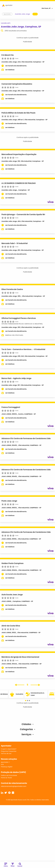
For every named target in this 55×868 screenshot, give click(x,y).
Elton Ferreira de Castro (12, 289)
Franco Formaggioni (11, 407)
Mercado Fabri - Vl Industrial (15, 243)
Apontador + (5, 762)
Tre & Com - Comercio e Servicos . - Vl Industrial (23, 349)
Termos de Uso (6, 753)
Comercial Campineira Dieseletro (17, 84)
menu (6, 865)
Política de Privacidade (9, 775)
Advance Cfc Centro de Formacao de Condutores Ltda (26, 438)
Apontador (7, 14)
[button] (26, 701)
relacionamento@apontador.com (14, 786)
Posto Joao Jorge (9, 501)
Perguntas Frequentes (9, 751)
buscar (20, 865)
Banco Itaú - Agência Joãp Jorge (16, 378)
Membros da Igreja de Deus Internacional (20, 657)
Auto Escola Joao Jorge (12, 595)
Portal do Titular (6, 778)
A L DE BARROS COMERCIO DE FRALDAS (19, 183)
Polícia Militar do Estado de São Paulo (18, 113)
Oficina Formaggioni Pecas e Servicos (19, 318)
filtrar (13, 865)
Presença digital (7, 767)
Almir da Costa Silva (11, 626)
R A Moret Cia (8, 55)
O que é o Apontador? (9, 749)
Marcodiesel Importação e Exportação (19, 154)
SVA (2, 764)
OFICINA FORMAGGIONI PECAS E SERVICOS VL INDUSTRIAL (22, 324)
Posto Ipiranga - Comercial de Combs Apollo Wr (23, 214)
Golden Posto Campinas (12, 563)
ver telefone (10, 70)
